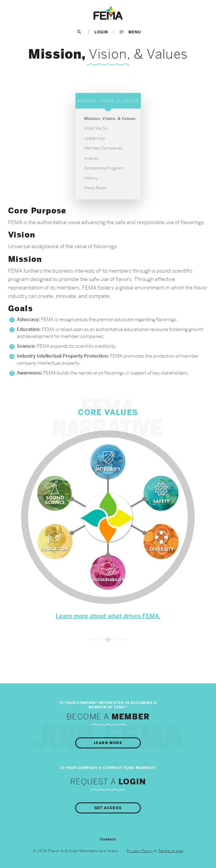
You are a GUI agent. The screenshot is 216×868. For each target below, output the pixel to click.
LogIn (101, 32)
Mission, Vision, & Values (110, 119)
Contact (108, 839)
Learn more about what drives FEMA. (108, 616)
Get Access (108, 808)
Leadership (95, 138)
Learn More (108, 743)
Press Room (96, 188)
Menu (130, 32)
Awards (91, 158)
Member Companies (103, 148)
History (91, 178)
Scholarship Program (104, 168)
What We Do (96, 128)
